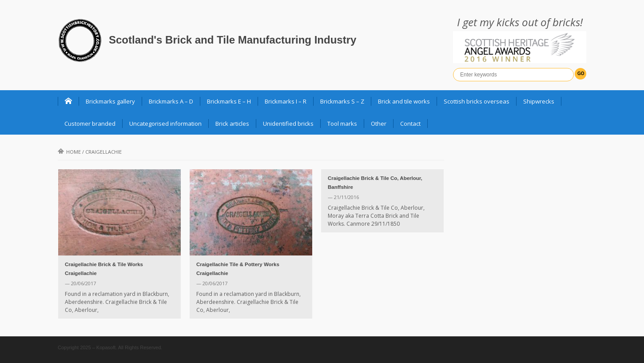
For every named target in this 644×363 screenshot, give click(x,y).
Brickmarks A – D (171, 101)
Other (379, 124)
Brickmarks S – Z (342, 101)
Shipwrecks (539, 101)
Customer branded (90, 124)
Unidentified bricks (288, 124)
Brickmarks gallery (110, 101)
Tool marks (342, 124)
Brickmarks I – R (286, 101)
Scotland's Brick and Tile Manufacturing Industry (233, 40)
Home (69, 152)
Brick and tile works (404, 101)
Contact (410, 124)
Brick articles (232, 124)
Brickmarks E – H (229, 101)
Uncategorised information (165, 124)
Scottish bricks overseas (477, 101)
